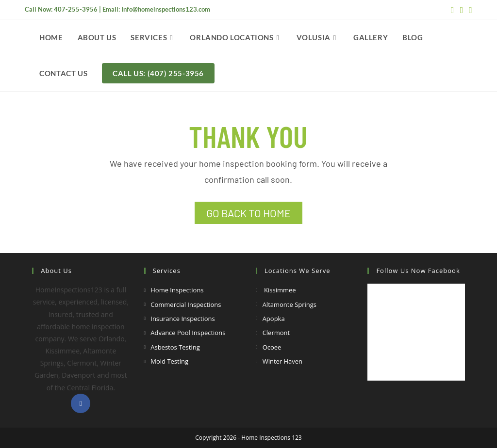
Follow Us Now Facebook (418, 271)
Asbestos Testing (175, 347)
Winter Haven (282, 361)
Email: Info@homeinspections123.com (156, 9)
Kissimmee (279, 290)
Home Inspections (177, 290)
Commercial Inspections (186, 304)
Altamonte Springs (290, 304)
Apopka (274, 319)
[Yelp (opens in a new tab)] (469, 10)
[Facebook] (81, 403)
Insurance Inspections (182, 319)
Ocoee (272, 347)
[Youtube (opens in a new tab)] (462, 10)
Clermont (276, 333)
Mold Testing (169, 361)
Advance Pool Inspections (188, 333)
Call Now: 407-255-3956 (61, 9)
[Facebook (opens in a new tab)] (453, 10)
